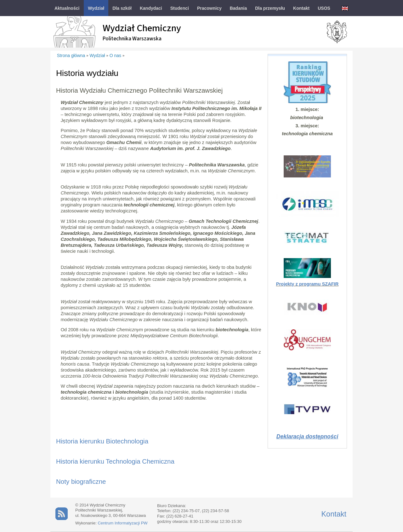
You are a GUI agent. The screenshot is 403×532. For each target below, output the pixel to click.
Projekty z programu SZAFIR (307, 284)
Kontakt (334, 514)
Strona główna (71, 55)
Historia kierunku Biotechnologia (102, 441)
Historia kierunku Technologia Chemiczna (115, 461)
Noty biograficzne (81, 481)
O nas (115, 55)
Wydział (97, 55)
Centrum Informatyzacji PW (122, 523)
